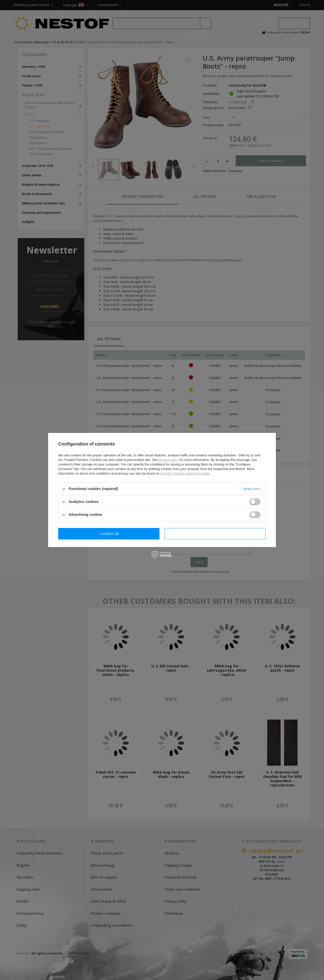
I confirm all (215, 534)
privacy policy (169, 460)
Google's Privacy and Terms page (185, 473)
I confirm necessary (109, 534)
